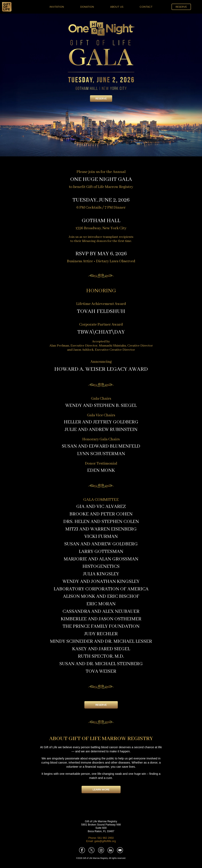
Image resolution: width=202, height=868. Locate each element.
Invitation (57, 7)
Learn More (101, 790)
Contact (146, 7)
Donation (87, 7)
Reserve (181, 7)
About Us (117, 7)
